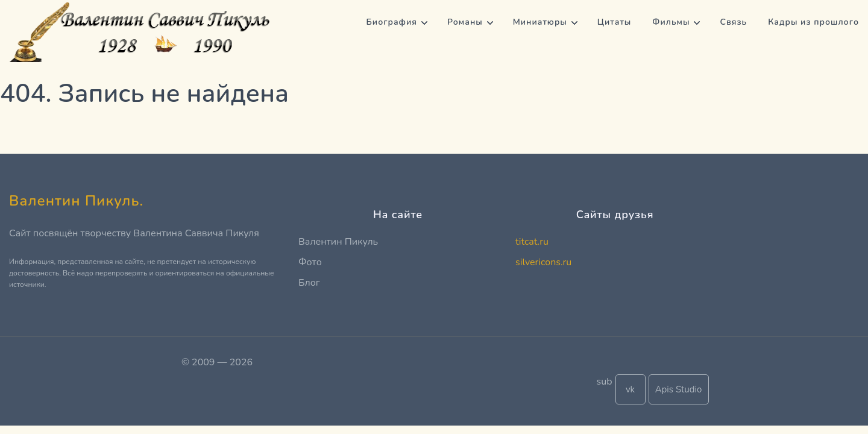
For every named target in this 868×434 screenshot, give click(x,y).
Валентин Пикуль (338, 242)
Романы (465, 22)
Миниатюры (540, 22)
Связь (733, 22)
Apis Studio (679, 389)
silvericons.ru (543, 262)
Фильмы (671, 22)
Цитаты (615, 22)
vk (630, 389)
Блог (309, 283)
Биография (392, 22)
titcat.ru (532, 242)
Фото (310, 262)
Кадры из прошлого (813, 22)
